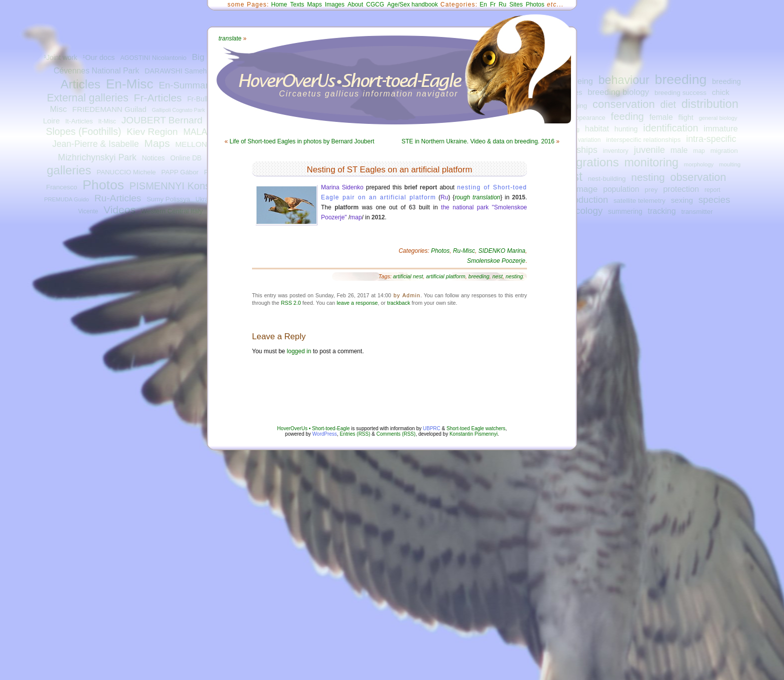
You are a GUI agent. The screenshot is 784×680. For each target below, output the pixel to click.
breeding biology (618, 92)
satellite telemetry (639, 201)
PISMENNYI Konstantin (182, 186)
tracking (662, 211)
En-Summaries (189, 85)
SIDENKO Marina (502, 251)
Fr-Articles (158, 98)
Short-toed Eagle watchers (476, 428)
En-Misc (130, 84)
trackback (398, 303)
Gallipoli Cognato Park (178, 110)
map (699, 151)
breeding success (680, 93)
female (661, 117)
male (679, 150)
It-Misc (107, 121)
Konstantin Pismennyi (473, 434)
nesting (648, 177)
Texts (297, 4)
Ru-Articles (118, 198)
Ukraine (206, 199)
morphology (699, 164)
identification (670, 128)
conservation (624, 104)
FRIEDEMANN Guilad (109, 109)
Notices (153, 158)
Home (279, 4)
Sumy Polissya (168, 199)
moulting (730, 164)
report (712, 190)
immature (720, 128)
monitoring (652, 162)
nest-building (607, 179)
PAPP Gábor (180, 172)
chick (721, 92)
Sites (516, 4)
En (483, 4)
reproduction (582, 200)
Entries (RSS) (355, 434)
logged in (299, 351)
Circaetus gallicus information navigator (369, 94)
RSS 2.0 (291, 303)
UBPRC (432, 428)
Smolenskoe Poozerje (496, 261)
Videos (119, 210)
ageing (581, 81)
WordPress (325, 434)
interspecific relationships (643, 140)
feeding (627, 116)
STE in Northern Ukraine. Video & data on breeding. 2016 (478, 141)
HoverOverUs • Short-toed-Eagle (313, 428)
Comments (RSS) (396, 434)
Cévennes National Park (96, 71)
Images (335, 4)
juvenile (649, 150)
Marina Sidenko (342, 187)
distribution (710, 104)
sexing (682, 200)
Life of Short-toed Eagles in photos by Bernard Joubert (302, 141)
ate (230, 38)
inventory (616, 151)
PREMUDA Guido (66, 199)
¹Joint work (61, 58)
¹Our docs (98, 57)
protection (681, 189)
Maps (157, 143)
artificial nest (408, 276)
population (621, 189)
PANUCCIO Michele (126, 172)
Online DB (186, 158)
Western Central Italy (172, 211)
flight (686, 117)
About (355, 4)
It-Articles (79, 121)
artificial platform (446, 276)
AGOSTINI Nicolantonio (153, 58)
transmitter (697, 212)
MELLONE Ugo (202, 144)
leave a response (357, 303)
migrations (591, 162)
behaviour (624, 80)
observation (698, 177)
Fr (493, 4)
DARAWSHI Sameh (175, 71)
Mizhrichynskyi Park (97, 157)
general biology (718, 118)
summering (625, 211)
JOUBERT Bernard (162, 120)
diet (668, 104)
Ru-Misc (464, 251)
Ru (502, 4)
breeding (681, 79)
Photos (103, 185)
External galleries (88, 98)
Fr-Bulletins (204, 99)
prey (651, 190)
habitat (597, 128)
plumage (581, 189)
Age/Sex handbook (412, 4)
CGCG (375, 4)
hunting (626, 129)
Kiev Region (152, 132)
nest (497, 276)
